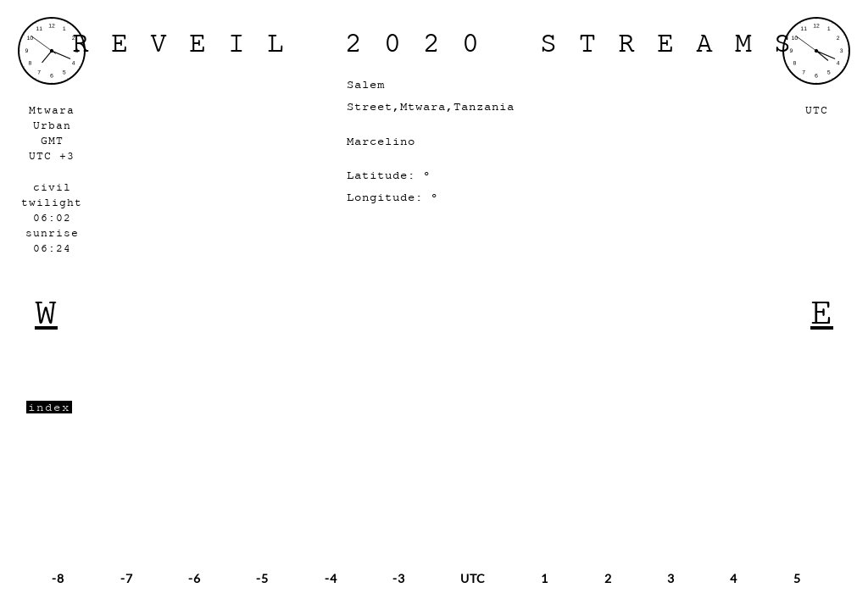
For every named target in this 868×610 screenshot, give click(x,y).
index (49, 407)
